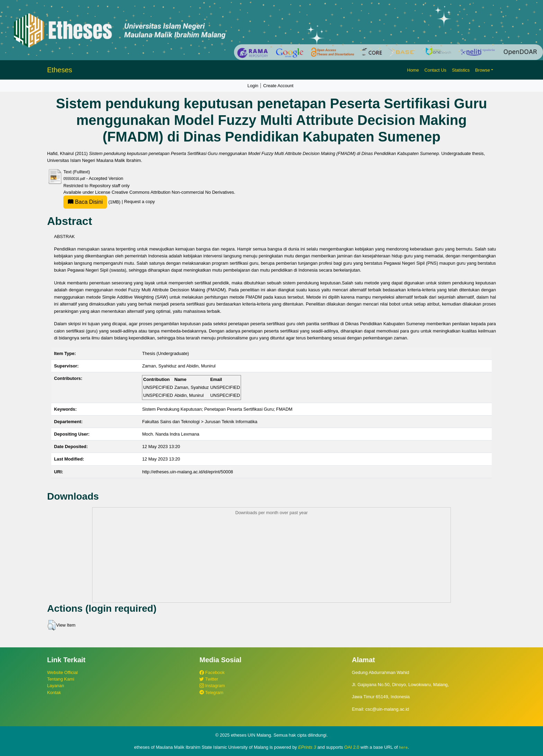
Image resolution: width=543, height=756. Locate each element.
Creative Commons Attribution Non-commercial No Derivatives (173, 192)
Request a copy (139, 202)
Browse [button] (483, 70)
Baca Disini (85, 202)
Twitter (209, 679)
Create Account (278, 86)
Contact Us (435, 70)
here (403, 747)
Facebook (212, 672)
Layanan (56, 686)
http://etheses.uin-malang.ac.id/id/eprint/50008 (188, 472)
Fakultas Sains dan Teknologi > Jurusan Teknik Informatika (200, 422)
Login (253, 86)
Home (413, 70)
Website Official (62, 672)
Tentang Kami (61, 679)
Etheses (60, 70)
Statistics (461, 70)
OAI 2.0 (352, 747)
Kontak (54, 693)
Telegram (211, 693)
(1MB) (92, 202)
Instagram (212, 686)
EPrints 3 (307, 747)
